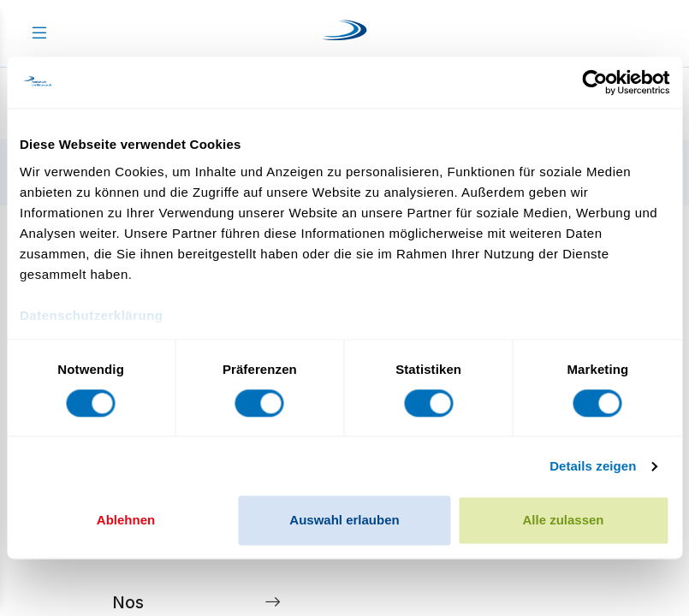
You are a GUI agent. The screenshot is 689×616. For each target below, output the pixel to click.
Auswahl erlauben (344, 521)
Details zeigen (593, 466)
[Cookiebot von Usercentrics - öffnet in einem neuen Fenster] (594, 82)
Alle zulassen (563, 521)
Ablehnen (126, 521)
